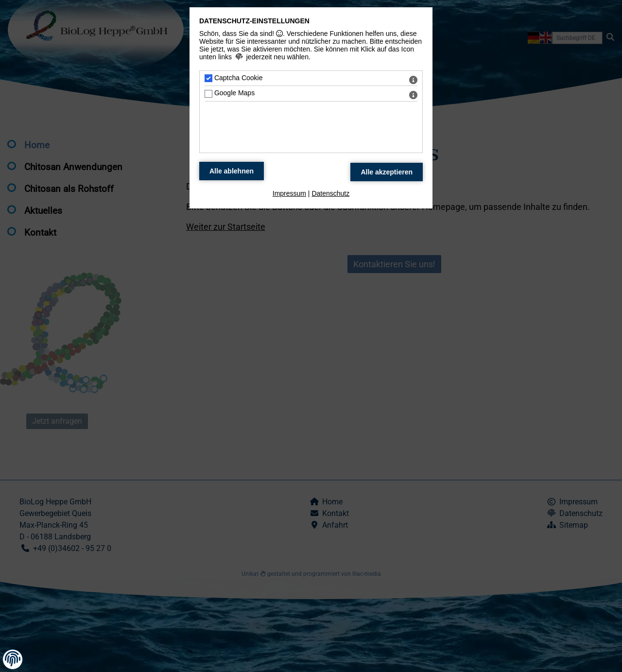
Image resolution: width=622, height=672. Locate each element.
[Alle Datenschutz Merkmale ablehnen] (232, 171)
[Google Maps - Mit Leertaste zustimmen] (208, 94)
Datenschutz (330, 193)
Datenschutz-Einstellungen (254, 21)
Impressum (289, 193)
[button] (13, 659)
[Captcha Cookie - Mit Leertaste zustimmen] (208, 78)
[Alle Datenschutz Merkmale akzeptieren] (387, 172)
